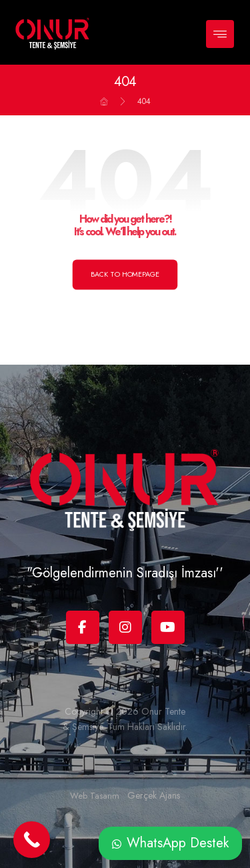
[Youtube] (168, 627)
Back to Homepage (125, 274)
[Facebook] (83, 627)
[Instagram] (125, 627)
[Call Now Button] (32, 840)
